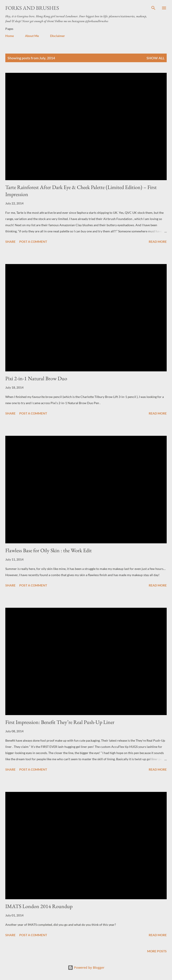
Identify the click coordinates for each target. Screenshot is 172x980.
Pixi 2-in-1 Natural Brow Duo (36, 378)
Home (10, 36)
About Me (32, 36)
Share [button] (10, 242)
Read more (158, 242)
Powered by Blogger (86, 967)
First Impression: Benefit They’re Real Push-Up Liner (60, 722)
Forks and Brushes (32, 8)
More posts (157, 951)
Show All (155, 58)
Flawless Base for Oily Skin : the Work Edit (49, 550)
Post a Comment (33, 242)
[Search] (153, 8)
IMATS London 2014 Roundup (39, 906)
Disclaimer (58, 36)
